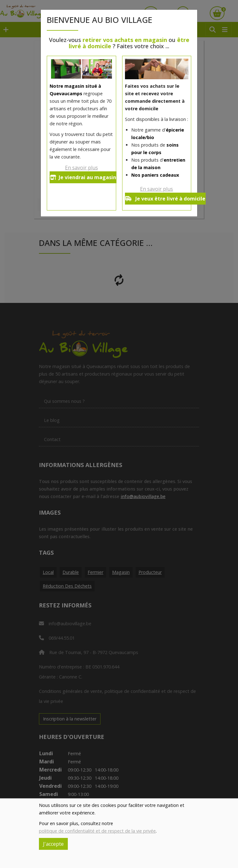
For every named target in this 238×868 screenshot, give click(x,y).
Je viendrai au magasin (83, 177)
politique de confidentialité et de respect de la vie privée (97, 831)
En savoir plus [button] (81, 168)
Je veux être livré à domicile (165, 199)
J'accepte (53, 844)
